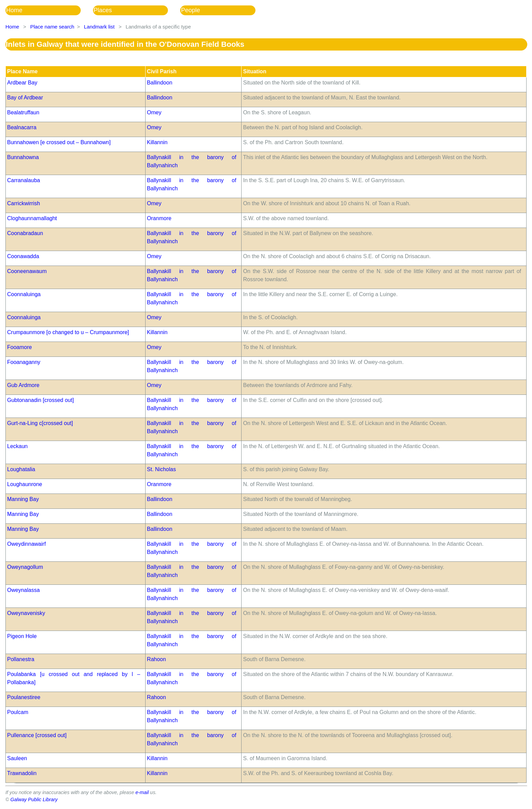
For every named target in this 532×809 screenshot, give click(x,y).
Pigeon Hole (22, 636)
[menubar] (137, 10)
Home (14, 10)
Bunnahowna (23, 157)
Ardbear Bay (22, 83)
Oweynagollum (25, 567)
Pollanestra (21, 659)
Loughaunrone (25, 484)
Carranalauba (24, 180)
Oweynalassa (23, 590)
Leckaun (17, 446)
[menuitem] (49, 10)
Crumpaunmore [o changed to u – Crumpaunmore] (68, 332)
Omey (154, 112)
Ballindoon (160, 83)
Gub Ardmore (23, 385)
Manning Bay (23, 499)
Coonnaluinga (24, 294)
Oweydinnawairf (26, 544)
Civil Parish (162, 71)
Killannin (157, 142)
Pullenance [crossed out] (37, 735)
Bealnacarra (22, 127)
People (190, 10)
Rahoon (156, 659)
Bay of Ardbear (25, 98)
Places (103, 10)
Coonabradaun (25, 233)
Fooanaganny (24, 362)
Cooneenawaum (27, 271)
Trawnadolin (22, 773)
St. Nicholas (161, 469)
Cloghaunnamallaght (32, 218)
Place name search (52, 27)
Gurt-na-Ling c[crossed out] (40, 423)
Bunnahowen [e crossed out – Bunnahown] (59, 142)
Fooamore (20, 347)
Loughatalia (21, 469)
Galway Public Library (34, 800)
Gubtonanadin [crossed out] (41, 400)
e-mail (142, 792)
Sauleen (17, 758)
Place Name (22, 71)
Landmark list (99, 27)
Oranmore (159, 218)
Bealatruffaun (23, 112)
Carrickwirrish (24, 203)
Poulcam (18, 712)
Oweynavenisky (26, 613)
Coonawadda (23, 256)
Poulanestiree (24, 697)
